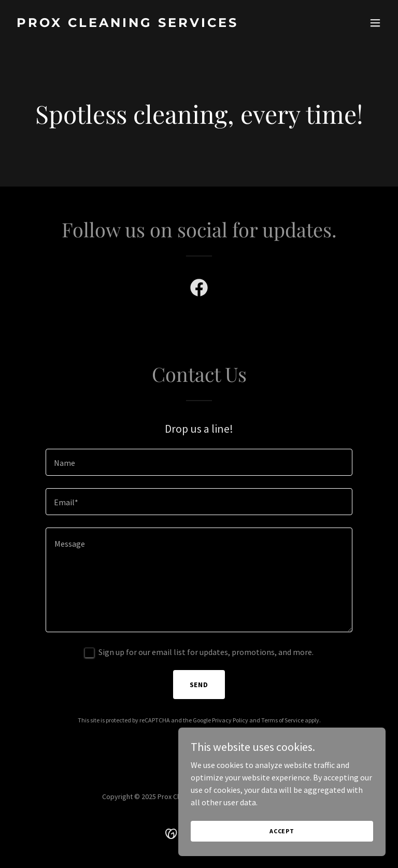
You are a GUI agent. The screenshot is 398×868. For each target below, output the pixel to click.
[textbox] (199, 462)
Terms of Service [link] (282, 720)
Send (199, 685)
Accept (282, 838)
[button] (375, 23)
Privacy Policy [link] (230, 720)
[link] (127, 24)
